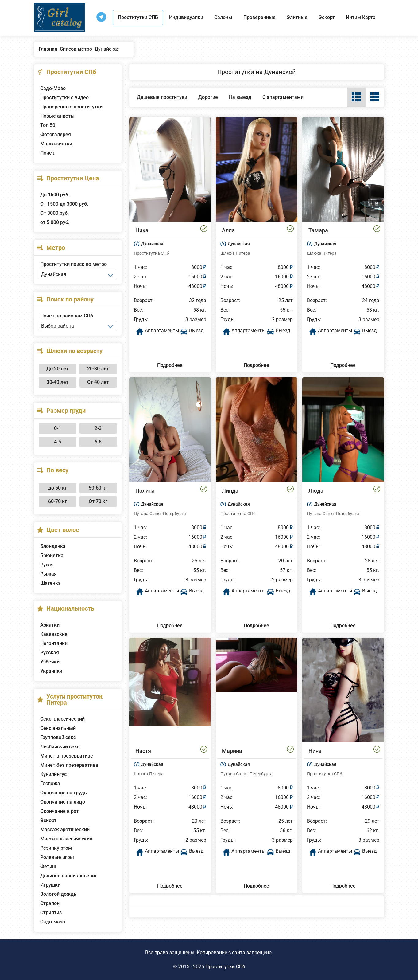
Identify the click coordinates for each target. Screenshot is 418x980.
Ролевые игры (57, 857)
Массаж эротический (65, 830)
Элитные (297, 17)
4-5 (58, 442)
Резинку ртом (56, 848)
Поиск (47, 153)
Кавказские (54, 634)
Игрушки (50, 885)
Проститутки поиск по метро (74, 264)
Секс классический (62, 719)
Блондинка (53, 546)
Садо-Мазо (53, 88)
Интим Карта (361, 17)
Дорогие (208, 97)
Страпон (50, 903)
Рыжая (48, 574)
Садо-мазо (53, 922)
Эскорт (327, 17)
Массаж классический (66, 839)
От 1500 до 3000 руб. (64, 204)
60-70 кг (58, 501)
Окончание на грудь (64, 793)
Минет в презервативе (67, 756)
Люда (316, 491)
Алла (228, 230)
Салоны (223, 17)
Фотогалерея (56, 134)
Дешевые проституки (162, 97)
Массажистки (56, 144)
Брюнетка (52, 555)
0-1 (58, 428)
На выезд (240, 97)
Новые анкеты (57, 116)
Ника (142, 230)
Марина (232, 751)
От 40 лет (98, 382)
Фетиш (48, 866)
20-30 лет (98, 369)
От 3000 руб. (54, 213)
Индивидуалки (186, 17)
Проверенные (259, 17)
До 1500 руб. (55, 195)
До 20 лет (58, 369)
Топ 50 (48, 125)
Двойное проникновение (69, 876)
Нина (315, 751)
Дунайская (152, 244)
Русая (47, 565)
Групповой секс (58, 737)
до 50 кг (58, 488)
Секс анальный (58, 728)
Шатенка (50, 583)
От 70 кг (98, 501)
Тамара (318, 230)
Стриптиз (51, 913)
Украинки (51, 671)
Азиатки (50, 625)
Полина (145, 491)
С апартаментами (283, 97)
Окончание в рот (60, 811)
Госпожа (50, 783)
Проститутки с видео (64, 98)
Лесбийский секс (60, 747)
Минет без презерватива (69, 765)
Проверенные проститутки (71, 107)
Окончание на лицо (63, 802)
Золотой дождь (58, 894)
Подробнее (170, 365)
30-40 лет (58, 382)
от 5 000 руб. (55, 222)
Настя (143, 751)
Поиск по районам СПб (67, 316)
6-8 (98, 442)
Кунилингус (53, 774)
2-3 (98, 428)
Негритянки (54, 643)
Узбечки (50, 662)
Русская (50, 653)
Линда (230, 491)
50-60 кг (98, 488)
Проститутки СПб (225, 967)
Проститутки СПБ (138, 17)
